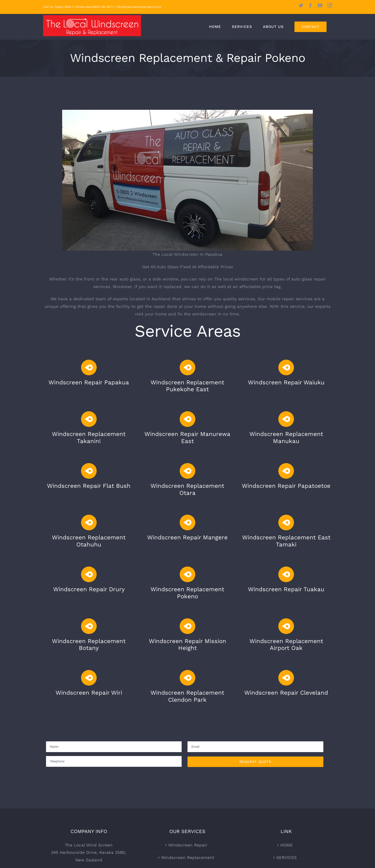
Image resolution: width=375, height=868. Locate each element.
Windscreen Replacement (188, 857)
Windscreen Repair (188, 845)
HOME (287, 845)
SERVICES (287, 857)
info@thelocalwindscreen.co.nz (139, 7)
